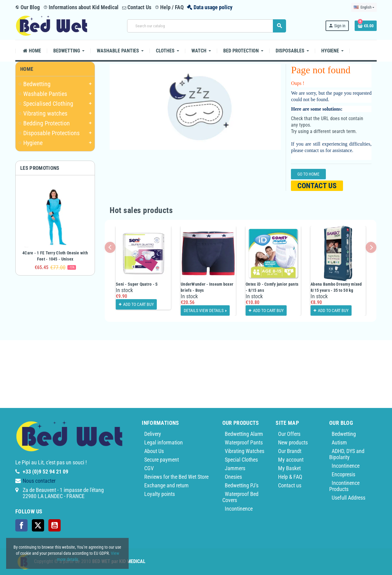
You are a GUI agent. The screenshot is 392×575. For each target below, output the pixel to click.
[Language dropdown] (364, 7)
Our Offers (289, 434)
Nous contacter (39, 481)
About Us (154, 451)
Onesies (233, 477)
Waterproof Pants (244, 442)
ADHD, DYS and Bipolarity (347, 454)
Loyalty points (160, 494)
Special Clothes (241, 460)
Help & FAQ (290, 477)
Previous (110, 247)
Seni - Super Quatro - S (137, 284)
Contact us (317, 186)
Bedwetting (344, 434)
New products (293, 442)
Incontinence (239, 509)
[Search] (206, 26)
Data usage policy (213, 7)
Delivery (153, 434)
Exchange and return (166, 485)
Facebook (21, 525)
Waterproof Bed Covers (240, 497)
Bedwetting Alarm (244, 434)
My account (291, 460)
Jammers (235, 468)
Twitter (38, 525)
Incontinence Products (344, 486)
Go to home (308, 174)
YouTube (55, 525)
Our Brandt (290, 451)
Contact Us (137, 7)
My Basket (289, 468)
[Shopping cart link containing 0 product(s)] (366, 26)
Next (371, 247)
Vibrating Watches (245, 451)
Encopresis (343, 474)
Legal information (164, 442)
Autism (339, 442)
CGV (149, 468)
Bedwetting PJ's (242, 485)
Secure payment (162, 460)
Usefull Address (349, 498)
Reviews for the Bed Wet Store (176, 477)
